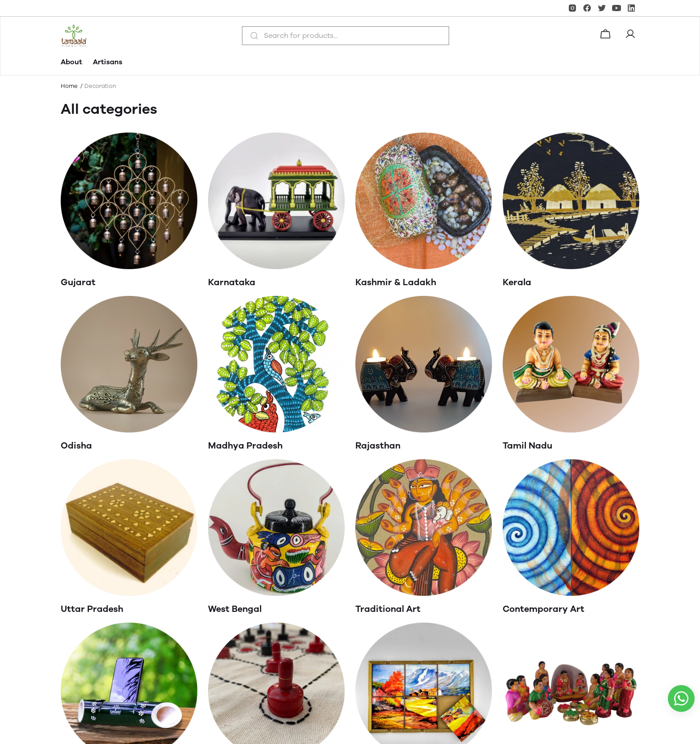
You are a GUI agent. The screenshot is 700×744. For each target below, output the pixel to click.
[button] (632, 36)
